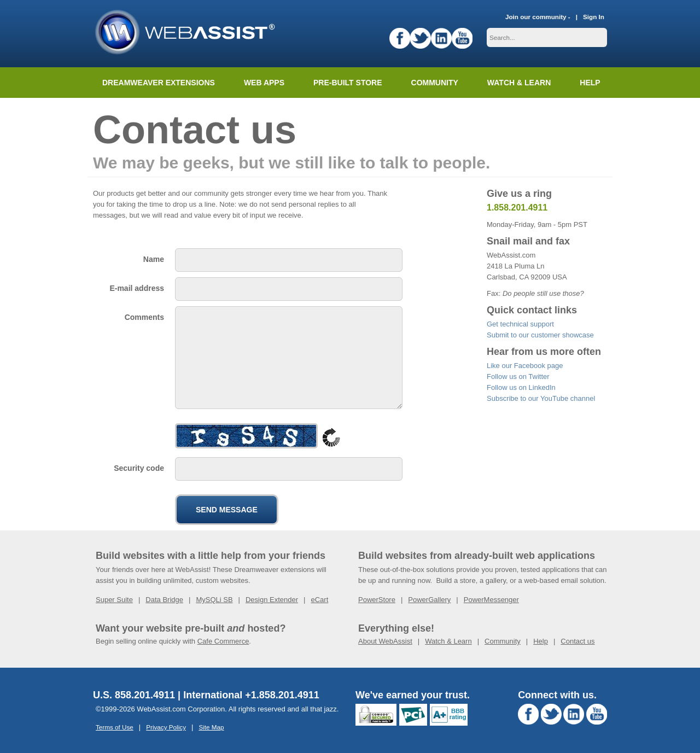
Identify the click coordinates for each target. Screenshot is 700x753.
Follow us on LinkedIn (521, 387)
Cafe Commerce (223, 641)
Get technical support (520, 324)
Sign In (594, 17)
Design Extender (272, 600)
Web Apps (264, 83)
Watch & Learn (519, 83)
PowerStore (377, 600)
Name (154, 259)
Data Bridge (164, 600)
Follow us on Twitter (518, 376)
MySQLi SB (214, 600)
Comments (144, 317)
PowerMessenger (491, 600)
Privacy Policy (166, 727)
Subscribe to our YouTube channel (541, 398)
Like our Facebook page (525, 366)
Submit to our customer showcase (540, 335)
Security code (139, 468)
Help (541, 641)
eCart (319, 600)
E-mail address (137, 288)
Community (435, 83)
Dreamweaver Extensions (159, 83)
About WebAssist (385, 641)
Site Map (211, 727)
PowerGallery (429, 600)
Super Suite (114, 600)
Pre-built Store (348, 83)
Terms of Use (115, 727)
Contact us (577, 641)
